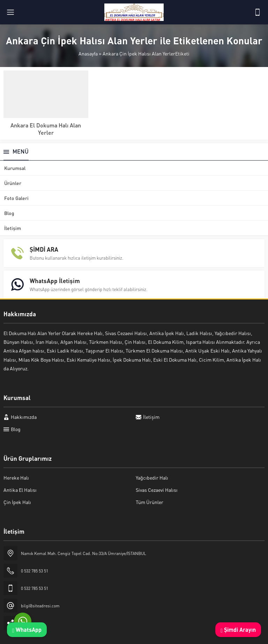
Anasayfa (88, 53)
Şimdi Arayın (238, 630)
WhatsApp (27, 630)
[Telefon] (258, 12)
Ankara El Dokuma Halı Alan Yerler (46, 129)
